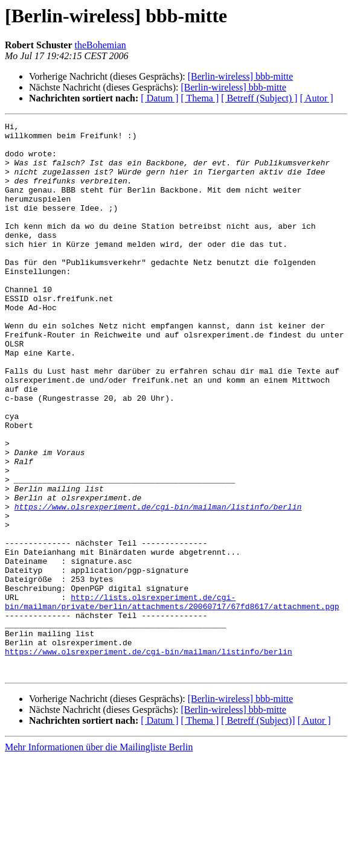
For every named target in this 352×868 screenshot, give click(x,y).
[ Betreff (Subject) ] (259, 98)
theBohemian (101, 45)
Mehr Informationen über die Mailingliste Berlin (99, 857)
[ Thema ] (200, 98)
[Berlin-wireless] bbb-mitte (241, 76)
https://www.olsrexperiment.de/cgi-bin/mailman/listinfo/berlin (158, 584)
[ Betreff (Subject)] (258, 831)
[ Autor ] (317, 98)
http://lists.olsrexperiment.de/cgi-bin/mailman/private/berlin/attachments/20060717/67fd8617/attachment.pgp (172, 698)
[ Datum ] (159, 98)
